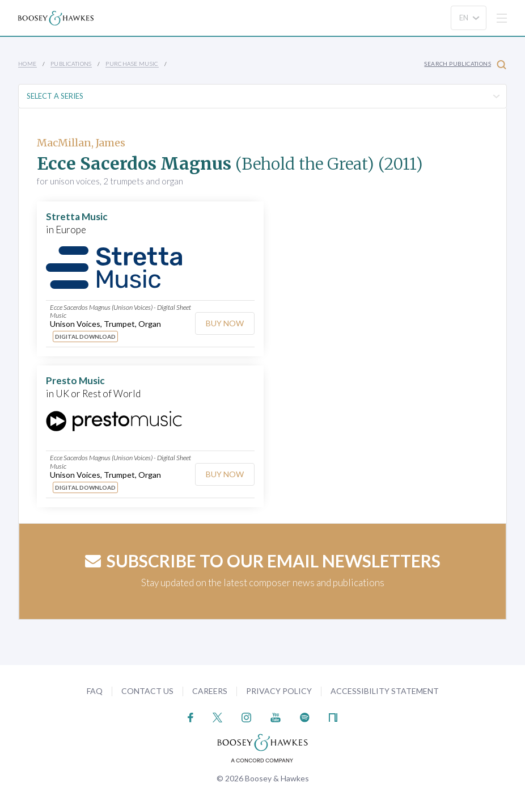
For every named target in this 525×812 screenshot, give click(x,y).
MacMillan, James (81, 143)
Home (27, 64)
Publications (71, 64)
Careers (210, 691)
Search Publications (465, 64)
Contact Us (147, 691)
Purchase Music (132, 64)
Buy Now (225, 323)
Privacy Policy (279, 691)
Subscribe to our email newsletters (263, 561)
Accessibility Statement (385, 691)
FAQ (95, 691)
